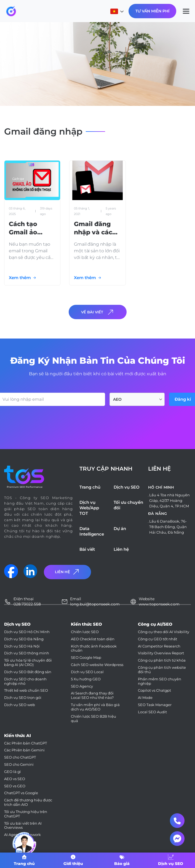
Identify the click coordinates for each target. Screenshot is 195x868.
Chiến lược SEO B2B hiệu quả (94, 719)
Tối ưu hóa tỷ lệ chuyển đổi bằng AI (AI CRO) (28, 663)
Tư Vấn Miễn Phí (152, 11)
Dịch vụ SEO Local (87, 672)
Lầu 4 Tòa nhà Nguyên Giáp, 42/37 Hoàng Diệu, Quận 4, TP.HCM (169, 500)
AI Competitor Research (159, 646)
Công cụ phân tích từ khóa (162, 660)
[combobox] (137, 399)
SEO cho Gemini (19, 765)
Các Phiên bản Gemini (24, 750)
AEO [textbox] (117, 399)
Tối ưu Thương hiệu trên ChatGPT (26, 814)
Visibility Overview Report (161, 653)
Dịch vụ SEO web (20, 705)
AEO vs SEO (15, 779)
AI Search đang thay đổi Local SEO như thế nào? (92, 695)
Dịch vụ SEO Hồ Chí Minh (27, 632)
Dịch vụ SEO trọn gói (23, 698)
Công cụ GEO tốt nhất (157, 639)
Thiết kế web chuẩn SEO (26, 690)
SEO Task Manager (155, 705)
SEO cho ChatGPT (20, 757)
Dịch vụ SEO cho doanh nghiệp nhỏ (25, 681)
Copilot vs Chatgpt (154, 690)
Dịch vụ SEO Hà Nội (22, 646)
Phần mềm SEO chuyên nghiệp (160, 681)
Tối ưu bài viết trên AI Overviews (23, 826)
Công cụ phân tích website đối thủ (162, 670)
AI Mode (145, 698)
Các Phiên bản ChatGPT (26, 743)
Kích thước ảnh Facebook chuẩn (94, 648)
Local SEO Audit (152, 712)
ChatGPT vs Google (21, 793)
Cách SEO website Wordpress (97, 665)
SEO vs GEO (15, 786)
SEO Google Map (86, 658)
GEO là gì (13, 772)
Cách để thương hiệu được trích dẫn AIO (28, 802)
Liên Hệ (68, 572)
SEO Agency (82, 686)
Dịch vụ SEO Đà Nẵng (24, 639)
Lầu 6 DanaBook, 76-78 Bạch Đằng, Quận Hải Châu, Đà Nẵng (168, 527)
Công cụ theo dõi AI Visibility (164, 632)
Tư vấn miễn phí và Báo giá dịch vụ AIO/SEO (95, 707)
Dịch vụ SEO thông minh (27, 653)
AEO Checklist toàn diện (93, 639)
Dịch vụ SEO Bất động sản (28, 672)
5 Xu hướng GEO (86, 679)
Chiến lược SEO (85, 632)
